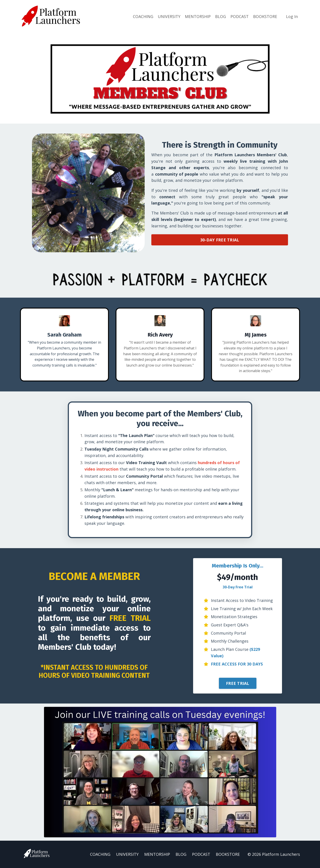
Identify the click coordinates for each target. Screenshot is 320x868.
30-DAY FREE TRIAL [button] (220, 240)
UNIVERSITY (169, 16)
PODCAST (240, 16)
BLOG (221, 16)
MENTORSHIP (198, 16)
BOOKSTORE (265, 16)
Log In (292, 16)
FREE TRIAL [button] (238, 684)
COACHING (143, 16)
